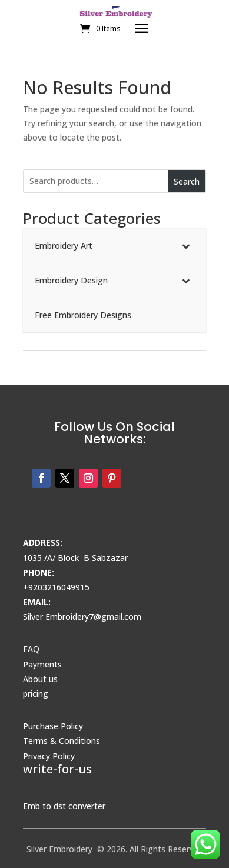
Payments (42, 664)
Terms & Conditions (62, 741)
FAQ (31, 649)
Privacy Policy (49, 756)
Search (187, 181)
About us (40, 679)
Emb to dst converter (64, 806)
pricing (36, 694)
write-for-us (57, 769)
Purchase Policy (53, 726)
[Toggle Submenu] (185, 246)
